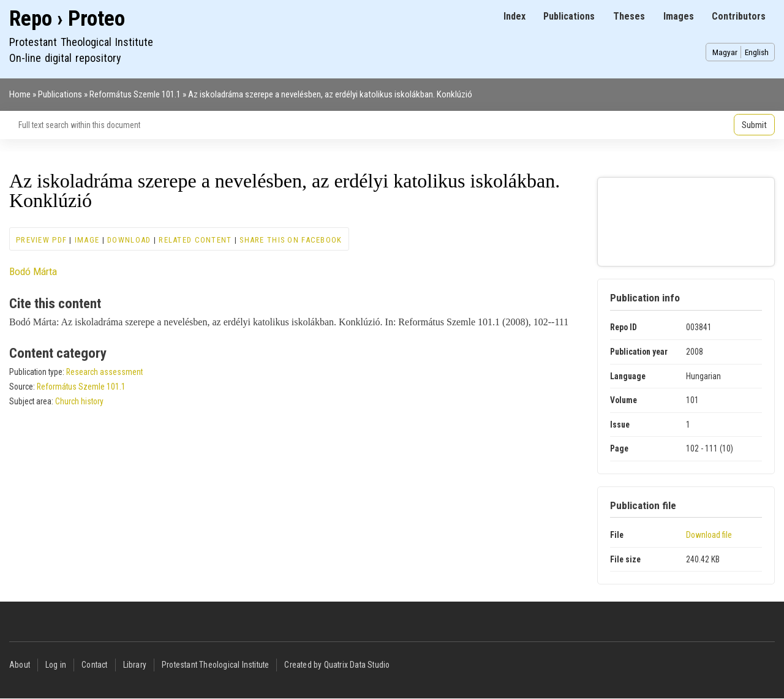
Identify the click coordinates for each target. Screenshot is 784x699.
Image (87, 240)
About (20, 665)
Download (129, 240)
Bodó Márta (33, 271)
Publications (569, 16)
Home (20, 94)
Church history (79, 401)
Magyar (725, 52)
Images (679, 16)
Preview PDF (41, 240)
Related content (195, 240)
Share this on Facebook (291, 240)
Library (135, 665)
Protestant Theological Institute (215, 665)
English (757, 52)
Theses (629, 16)
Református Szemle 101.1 (135, 94)
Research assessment (104, 372)
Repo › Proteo (67, 19)
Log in (56, 665)
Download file (709, 535)
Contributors (739, 16)
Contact (94, 665)
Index (514, 16)
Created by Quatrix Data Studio (337, 665)
